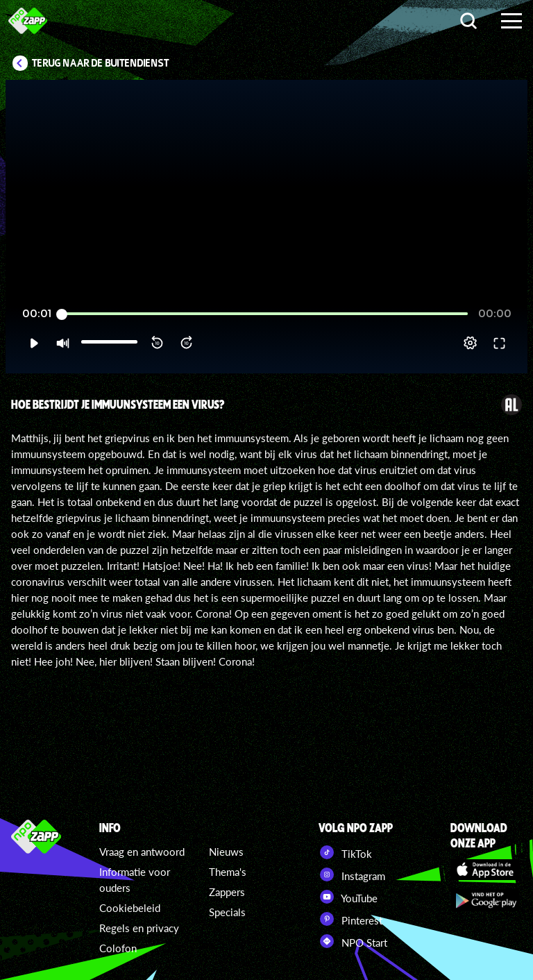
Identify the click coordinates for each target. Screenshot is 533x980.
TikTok (345, 852)
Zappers (227, 892)
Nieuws (226, 852)
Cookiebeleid (130, 908)
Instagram (352, 875)
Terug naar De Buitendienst (101, 63)
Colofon (118, 948)
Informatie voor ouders (135, 880)
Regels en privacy (139, 928)
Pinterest (350, 919)
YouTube (348, 897)
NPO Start (353, 941)
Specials (227, 912)
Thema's (228, 872)
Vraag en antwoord (142, 852)
